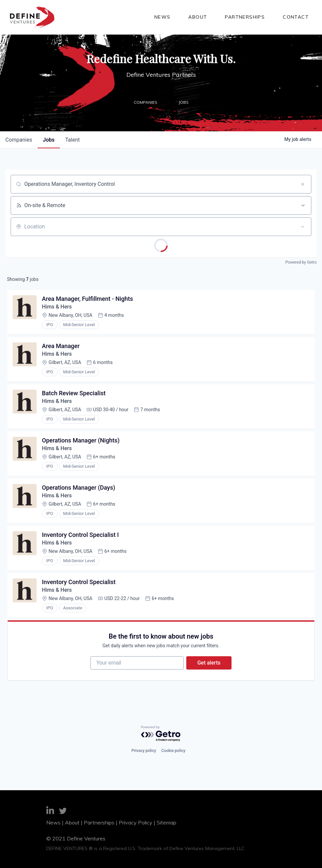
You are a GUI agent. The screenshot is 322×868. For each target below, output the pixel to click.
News (162, 17)
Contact (296, 17)
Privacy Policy (136, 822)
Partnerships (245, 17)
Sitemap (166, 822)
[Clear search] (303, 184)
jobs (49, 140)
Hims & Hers (57, 307)
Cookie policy (173, 751)
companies (19, 140)
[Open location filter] (303, 227)
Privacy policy (144, 751)
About (198, 17)
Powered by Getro (301, 262)
